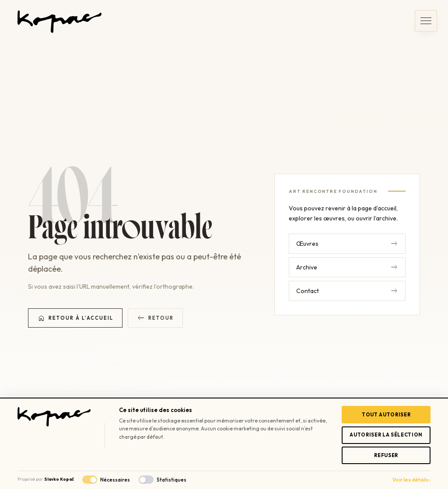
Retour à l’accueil (75, 318)
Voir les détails (411, 480)
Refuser (386, 455)
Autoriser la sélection (386, 435)
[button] (426, 21)
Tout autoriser (386, 415)
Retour (155, 318)
